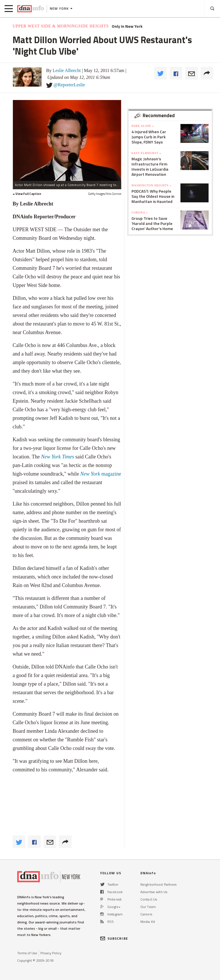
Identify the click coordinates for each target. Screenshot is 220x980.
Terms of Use (27, 953)
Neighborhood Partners (159, 884)
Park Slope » (143, 126)
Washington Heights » (151, 185)
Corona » (140, 212)
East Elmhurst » (146, 153)
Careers (146, 914)
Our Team (148, 907)
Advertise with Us (154, 892)
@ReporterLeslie (69, 85)
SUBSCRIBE (114, 938)
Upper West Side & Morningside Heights (61, 26)
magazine (101, 474)
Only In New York (127, 26)
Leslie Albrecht (67, 70)
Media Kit (148, 922)
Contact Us (149, 899)
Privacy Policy (51, 953)
